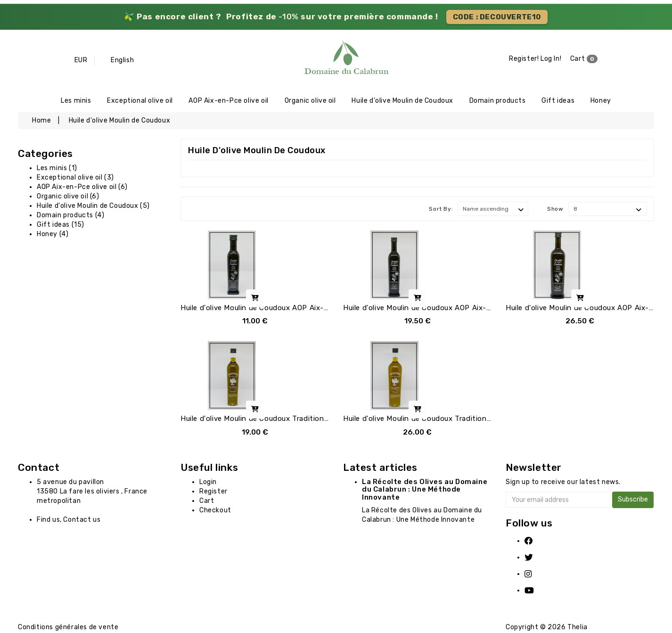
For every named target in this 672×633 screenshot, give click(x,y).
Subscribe (633, 500)
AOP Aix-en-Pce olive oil (228, 101)
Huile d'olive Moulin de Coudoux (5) (93, 207)
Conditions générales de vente (68, 628)
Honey (601, 101)
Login (208, 483)
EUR (81, 60)
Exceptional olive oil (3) (75, 178)
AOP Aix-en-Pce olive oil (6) (82, 188)
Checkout (215, 511)
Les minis (76, 101)
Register (213, 492)
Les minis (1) (57, 169)
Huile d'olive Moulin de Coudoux (402, 101)
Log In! (551, 59)
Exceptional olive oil (140, 101)
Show (555, 210)
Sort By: (441, 210)
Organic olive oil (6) (68, 197)
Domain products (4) (70, 216)
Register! (524, 59)
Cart (584, 59)
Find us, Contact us (69, 521)
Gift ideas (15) (61, 226)
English (122, 60)
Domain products (498, 101)
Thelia (578, 628)
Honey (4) (53, 235)
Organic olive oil (310, 101)
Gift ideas (558, 101)
